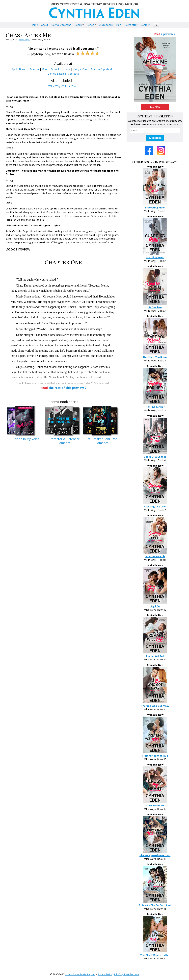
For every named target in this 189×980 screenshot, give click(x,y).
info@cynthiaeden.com (127, 974)
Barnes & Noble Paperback (63, 74)
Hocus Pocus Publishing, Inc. (80, 974)
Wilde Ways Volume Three (63, 86)
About (45, 25)
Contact (145, 25)
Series (91, 25)
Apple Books (19, 69)
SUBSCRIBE (155, 138)
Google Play (80, 69)
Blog (119, 25)
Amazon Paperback (102, 69)
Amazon (34, 69)
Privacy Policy (105, 974)
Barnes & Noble (51, 69)
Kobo (67, 69)
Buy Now (155, 107)
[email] (155, 131)
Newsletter (131, 25)
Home (34, 25)
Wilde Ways (25, 40)
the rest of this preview (62, 388)
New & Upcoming (61, 25)
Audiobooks (106, 25)
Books (78, 25)
